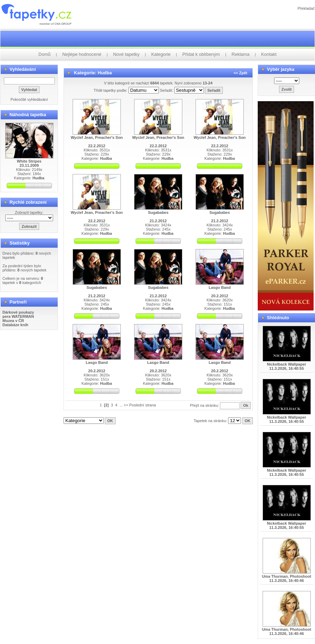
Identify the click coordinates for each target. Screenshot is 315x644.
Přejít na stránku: (205, 405)
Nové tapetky (126, 54)
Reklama (240, 54)
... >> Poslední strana (138, 405)
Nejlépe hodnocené (82, 54)
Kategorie (161, 54)
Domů (45, 54)
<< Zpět (240, 73)
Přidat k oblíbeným (201, 54)
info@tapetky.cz (195, 426)
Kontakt (269, 54)
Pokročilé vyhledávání (29, 99)
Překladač (306, 8)
